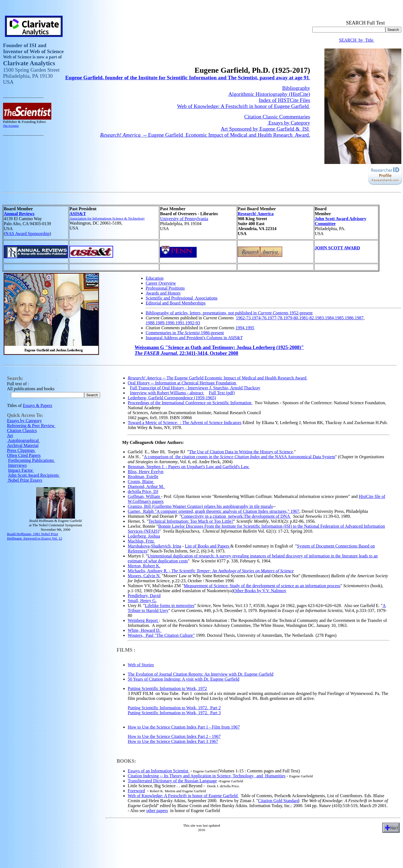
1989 (160, 324)
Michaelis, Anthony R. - (211, 572)
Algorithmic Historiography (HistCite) (269, 95)
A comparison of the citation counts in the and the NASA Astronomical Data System (239, 458)
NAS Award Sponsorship (27, 234)
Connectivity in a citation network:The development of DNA (236, 517)
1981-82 (307, 319)
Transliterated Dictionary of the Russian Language (172, 782)
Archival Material (23, 446)
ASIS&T (78, 215)
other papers (157, 811)
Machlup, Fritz (141, 542)
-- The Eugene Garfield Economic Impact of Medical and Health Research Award (217, 379)
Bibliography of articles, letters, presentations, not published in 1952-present (229, 314)
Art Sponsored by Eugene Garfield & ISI (265, 130)
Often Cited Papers (24, 456)
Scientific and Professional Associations (182, 299)
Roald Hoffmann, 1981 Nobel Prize (32, 535)
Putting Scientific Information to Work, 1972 (167, 689)
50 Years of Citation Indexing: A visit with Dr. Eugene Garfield (183, 680)
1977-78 (275, 319)
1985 (339, 319)
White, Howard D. (145, 631)
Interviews (17, 466)
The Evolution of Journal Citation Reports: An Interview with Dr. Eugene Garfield (201, 675)
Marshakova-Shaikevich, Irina (154, 547)
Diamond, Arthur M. (146, 487)
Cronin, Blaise (141, 482)
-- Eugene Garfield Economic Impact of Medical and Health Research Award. (205, 136)
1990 (170, 324)
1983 (319, 319)
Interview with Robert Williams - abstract (167, 394)
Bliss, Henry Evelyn (146, 472)
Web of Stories (141, 666)
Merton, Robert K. (144, 567)
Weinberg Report (143, 621)
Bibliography (296, 89)
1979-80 (291, 319)
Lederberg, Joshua (144, 537)
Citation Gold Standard (279, 801)
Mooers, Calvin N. (144, 577)
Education (155, 279)
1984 (329, 319)
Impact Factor (21, 471)
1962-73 (243, 319)
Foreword (136, 792)
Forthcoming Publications (31, 461)
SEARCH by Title (357, 41)
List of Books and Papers (208, 547)
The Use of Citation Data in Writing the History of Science (241, 453)
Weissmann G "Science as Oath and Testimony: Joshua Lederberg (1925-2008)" (219, 348)
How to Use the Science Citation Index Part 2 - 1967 (174, 737)
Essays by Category (289, 124)
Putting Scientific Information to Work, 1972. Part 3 (174, 714)
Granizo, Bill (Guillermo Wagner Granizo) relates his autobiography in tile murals (200, 507)
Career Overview (161, 284)
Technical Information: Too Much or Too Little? (191, 522)
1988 (150, 324)
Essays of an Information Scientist (159, 772)
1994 (240, 329)
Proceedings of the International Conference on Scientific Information (190, 404)
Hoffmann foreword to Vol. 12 (34, 539)
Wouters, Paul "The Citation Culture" (161, 636)
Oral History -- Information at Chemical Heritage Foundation (182, 384)
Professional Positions (165, 289)
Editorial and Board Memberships (176, 304)
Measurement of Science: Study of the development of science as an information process (262, 587)
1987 (359, 319)
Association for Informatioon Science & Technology (107, 219)
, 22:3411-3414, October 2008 (186, 354)
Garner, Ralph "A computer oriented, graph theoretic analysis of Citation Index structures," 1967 (213, 512)
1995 (250, 329)
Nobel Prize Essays (25, 481)
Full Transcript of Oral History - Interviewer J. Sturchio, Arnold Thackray (195, 389)
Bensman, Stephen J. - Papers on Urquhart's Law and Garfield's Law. (189, 467)
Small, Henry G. (142, 601)
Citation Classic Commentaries (277, 118)
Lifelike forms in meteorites (170, 606)
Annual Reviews (19, 215)
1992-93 (193, 324)
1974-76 (259, 319)
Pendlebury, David (144, 596)
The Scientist (11, 126)
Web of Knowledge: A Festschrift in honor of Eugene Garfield (244, 107)
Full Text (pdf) (222, 394)
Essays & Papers (38, 406)
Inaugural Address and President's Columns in (194, 339)
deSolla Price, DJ (143, 492)
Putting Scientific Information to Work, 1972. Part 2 (174, 709)
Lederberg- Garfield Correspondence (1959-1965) (172, 399)
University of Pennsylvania (184, 219)
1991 (180, 324)
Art (10, 436)
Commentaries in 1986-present (185, 334)
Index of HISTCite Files (284, 101)
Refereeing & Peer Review (31, 426)
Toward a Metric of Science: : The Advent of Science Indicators (185, 423)
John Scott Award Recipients (34, 476)
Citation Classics (22, 431)
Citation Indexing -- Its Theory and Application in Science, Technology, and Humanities (207, 777)
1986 (349, 319)
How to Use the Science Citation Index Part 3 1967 (173, 742)
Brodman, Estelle (143, 477)
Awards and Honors (163, 294)
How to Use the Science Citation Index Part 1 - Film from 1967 (184, 728)
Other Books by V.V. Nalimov (260, 591)
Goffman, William (144, 497)
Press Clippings (21, 451)
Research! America (256, 215)
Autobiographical (23, 441)
